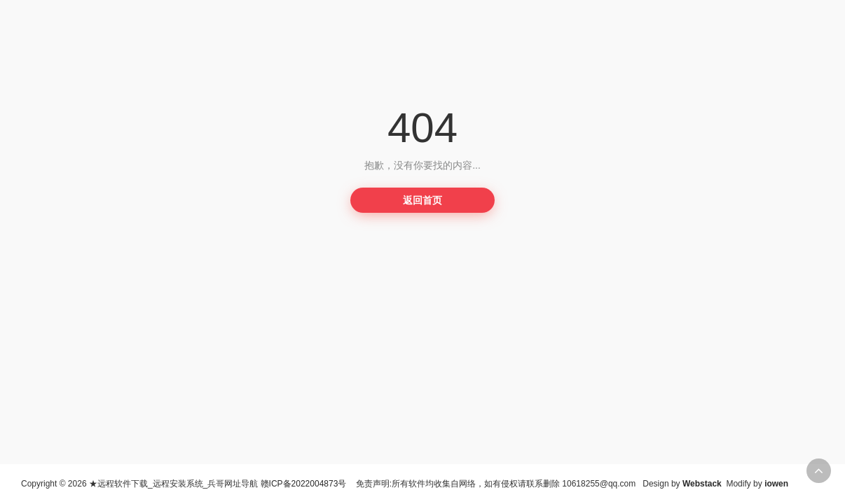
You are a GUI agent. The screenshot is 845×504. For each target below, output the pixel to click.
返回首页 (422, 200)
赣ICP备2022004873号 (304, 484)
